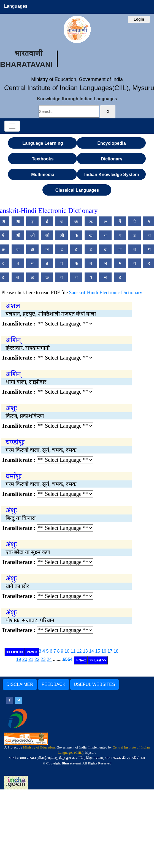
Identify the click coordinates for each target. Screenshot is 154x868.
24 (49, 659)
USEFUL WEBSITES (94, 684)
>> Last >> (98, 660)
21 (31, 659)
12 (79, 651)
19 (19, 659)
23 (43, 659)
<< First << (15, 652)
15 (98, 651)
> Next (81, 660)
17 (110, 651)
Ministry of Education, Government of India (77, 79)
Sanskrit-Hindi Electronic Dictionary (106, 293)
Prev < (32, 652)
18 (116, 651)
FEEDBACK (53, 684)
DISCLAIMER (20, 684)
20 (25, 659)
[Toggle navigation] (12, 126)
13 (85, 651)
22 (37, 659)
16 (104, 651)
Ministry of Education (39, 747)
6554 (68, 659)
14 (91, 651)
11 (73, 651)
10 (67, 651)
